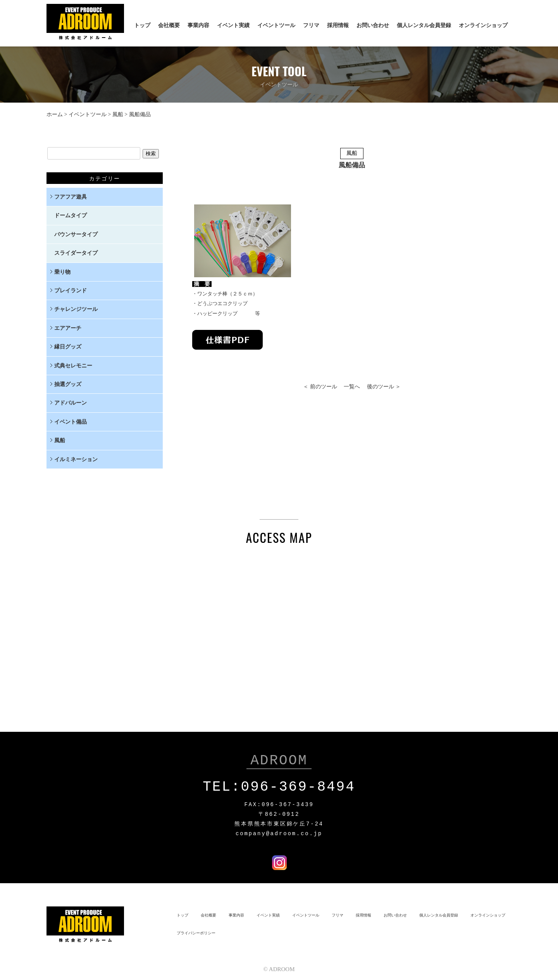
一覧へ (352, 387)
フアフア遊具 (71, 197)
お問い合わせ (373, 25)
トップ (142, 25)
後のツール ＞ (384, 387)
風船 (118, 114)
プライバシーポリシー (196, 931)
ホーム (55, 114)
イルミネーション (76, 459)
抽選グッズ (68, 384)
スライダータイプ (76, 253)
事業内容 (198, 25)
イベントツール (276, 25)
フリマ (311, 25)
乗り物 (62, 272)
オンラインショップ (483, 25)
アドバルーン (71, 403)
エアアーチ (68, 328)
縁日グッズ (68, 347)
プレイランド (71, 291)
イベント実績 (233, 25)
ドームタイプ (71, 215)
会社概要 (169, 25)
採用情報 (338, 25)
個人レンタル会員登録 (424, 25)
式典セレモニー (73, 366)
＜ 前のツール (320, 387)
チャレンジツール (76, 309)
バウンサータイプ (76, 234)
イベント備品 (71, 422)
